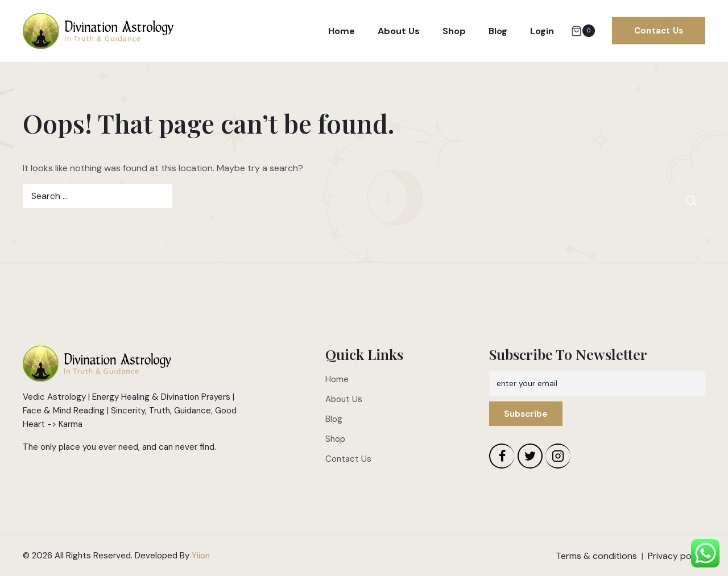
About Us (399, 31)
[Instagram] (558, 456)
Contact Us (659, 31)
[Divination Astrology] (98, 31)
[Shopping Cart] (583, 31)
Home (342, 31)
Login (542, 31)
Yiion (201, 556)
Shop (454, 31)
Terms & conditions (596, 556)
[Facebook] (502, 456)
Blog (498, 31)
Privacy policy (677, 556)
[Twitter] (530, 456)
